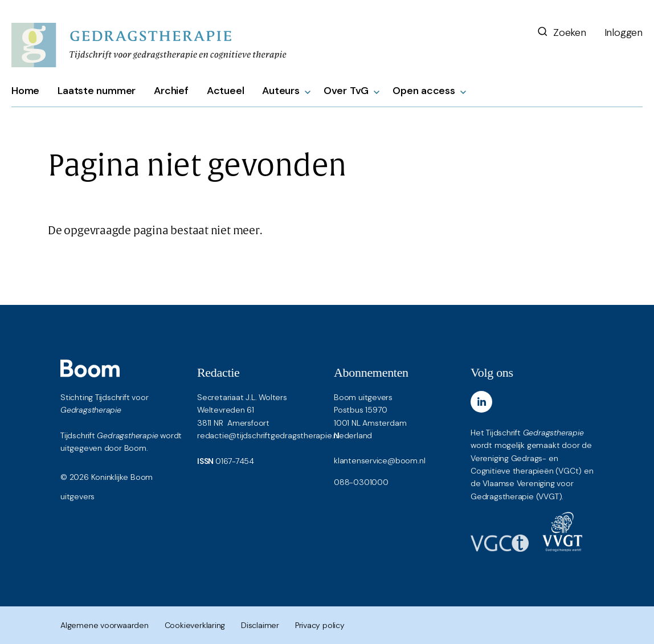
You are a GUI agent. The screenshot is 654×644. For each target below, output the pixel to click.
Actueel (226, 91)
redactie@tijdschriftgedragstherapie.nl (268, 435)
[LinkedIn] (481, 402)
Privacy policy (320, 625)
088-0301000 (361, 482)
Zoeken (561, 32)
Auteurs (281, 91)
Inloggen (624, 32)
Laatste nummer (97, 91)
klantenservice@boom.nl (379, 460)
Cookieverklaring (195, 625)
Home (25, 91)
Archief (171, 91)
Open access (424, 91)
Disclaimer (260, 625)
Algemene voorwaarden (105, 625)
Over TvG (346, 91)
